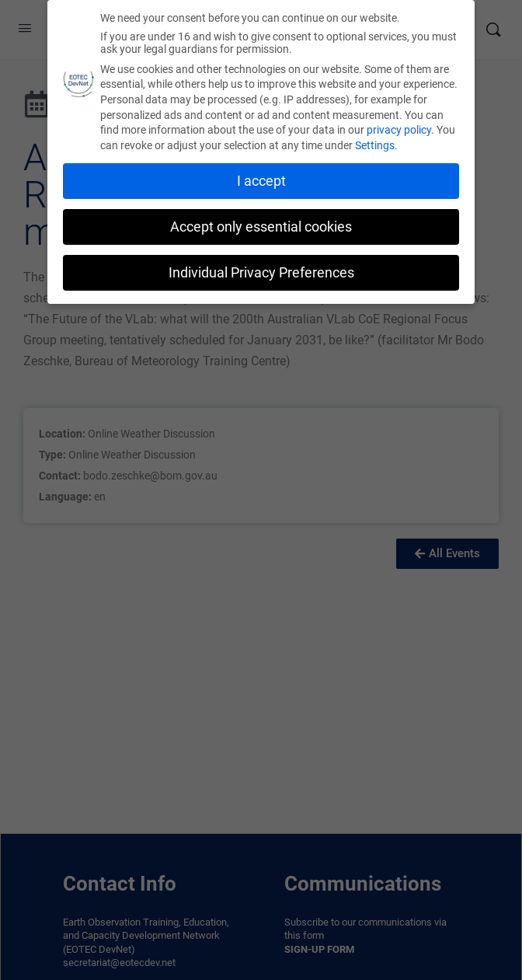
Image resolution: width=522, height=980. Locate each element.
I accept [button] (261, 181)
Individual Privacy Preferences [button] (261, 273)
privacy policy (399, 130)
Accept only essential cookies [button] (261, 227)
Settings (375, 145)
